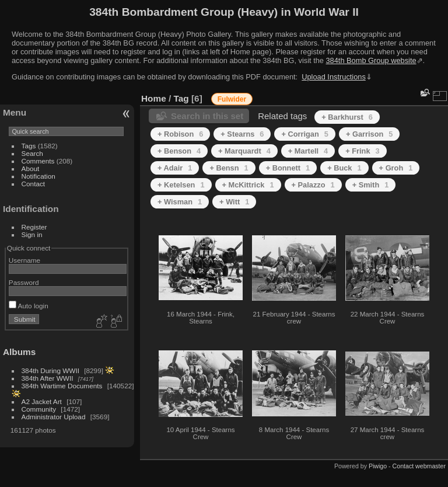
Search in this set (207, 116)
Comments (38, 161)
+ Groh (396, 168)
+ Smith (371, 185)
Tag (181, 98)
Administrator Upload (54, 417)
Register (34, 227)
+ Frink (362, 151)
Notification (38, 176)
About (31, 168)
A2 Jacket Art (42, 401)
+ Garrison (370, 134)
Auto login (29, 306)
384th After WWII (48, 378)
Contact (34, 184)
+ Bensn (229, 168)
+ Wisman (180, 202)
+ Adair (175, 168)
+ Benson (179, 151)
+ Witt (234, 202)
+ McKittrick (248, 185)
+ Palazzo (313, 185)
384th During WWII (50, 371)
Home (154, 98)
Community (39, 409)
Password (24, 282)
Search (32, 153)
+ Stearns (242, 134)
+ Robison (180, 134)
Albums (19, 352)
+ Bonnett (288, 168)
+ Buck (344, 168)
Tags (29, 146)
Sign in (32, 234)
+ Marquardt (244, 151)
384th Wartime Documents (62, 386)
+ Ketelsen (181, 185)
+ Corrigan (304, 134)
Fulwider (232, 99)
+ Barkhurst (347, 117)
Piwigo (378, 466)
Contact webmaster (419, 466)
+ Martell (308, 151)
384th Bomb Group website (371, 60)
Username (24, 260)
